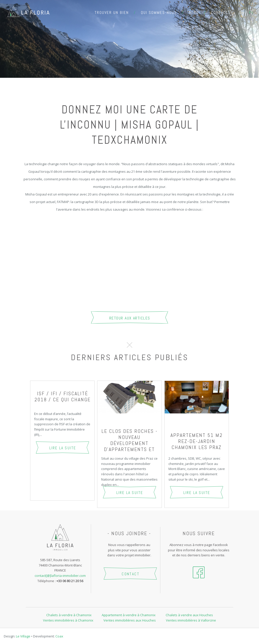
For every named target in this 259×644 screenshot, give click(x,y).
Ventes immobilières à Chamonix (68, 620)
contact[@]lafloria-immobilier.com (60, 576)
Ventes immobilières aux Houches (130, 620)
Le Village (23, 636)
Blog (194, 13)
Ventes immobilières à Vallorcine (191, 620)
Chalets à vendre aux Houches (189, 615)
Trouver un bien (112, 13)
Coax (59, 636)
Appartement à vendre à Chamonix (129, 615)
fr (251, 13)
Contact (219, 13)
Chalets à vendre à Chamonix (69, 615)
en (242, 13)
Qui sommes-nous (159, 13)
